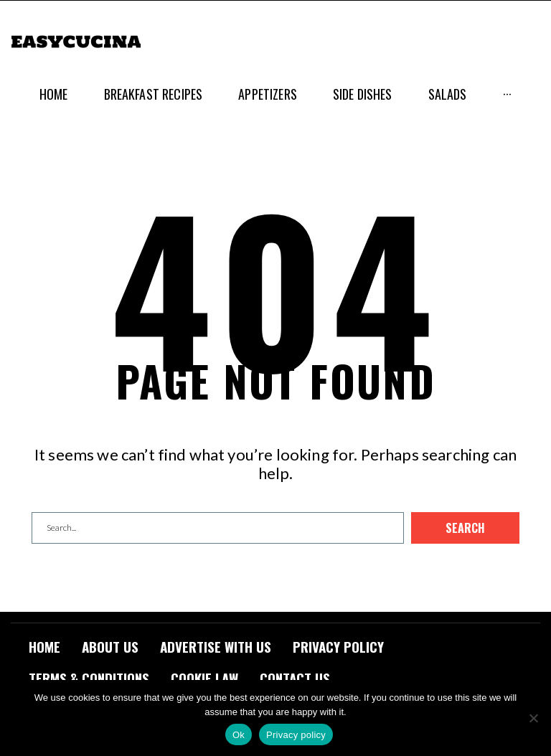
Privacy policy (296, 735)
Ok (239, 735)
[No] (533, 718)
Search (465, 528)
